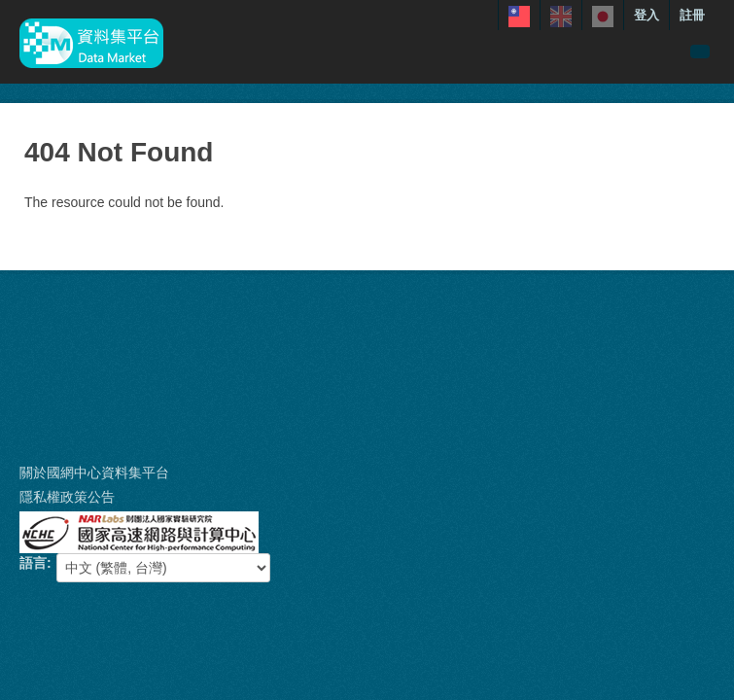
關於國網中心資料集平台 (94, 472)
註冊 (692, 15)
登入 (647, 15)
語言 (33, 563)
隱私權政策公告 (67, 497)
